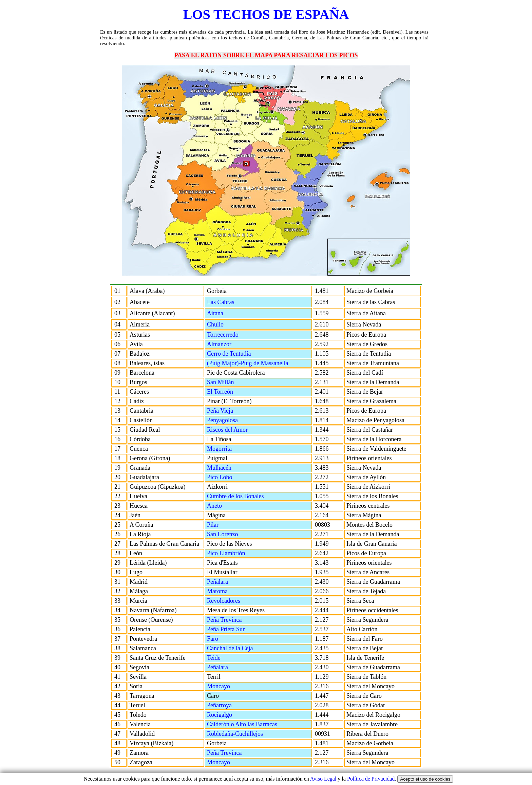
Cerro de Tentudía (229, 354)
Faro (229, 639)
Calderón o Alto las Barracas (247, 724)
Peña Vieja (230, 411)
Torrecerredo (228, 335)
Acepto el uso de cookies (425, 779)
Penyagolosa (232, 420)
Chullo (231, 324)
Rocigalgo (236, 715)
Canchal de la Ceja (240, 648)
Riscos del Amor (237, 430)
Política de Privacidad (371, 779)
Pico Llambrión (236, 553)
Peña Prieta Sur (236, 629)
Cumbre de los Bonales (245, 496)
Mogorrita (229, 449)
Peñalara (234, 582)
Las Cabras (234, 302)
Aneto (231, 506)
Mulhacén (229, 468)
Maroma (234, 591)
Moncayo (235, 686)
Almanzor (237, 344)
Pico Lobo (230, 477)
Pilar (230, 525)
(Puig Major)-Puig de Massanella (248, 363)
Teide (231, 658)
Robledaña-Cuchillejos (245, 734)
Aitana (231, 313)
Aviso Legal (323, 779)
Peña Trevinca (234, 620)
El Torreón (230, 392)
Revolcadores (240, 601)
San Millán (233, 382)
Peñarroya (236, 705)
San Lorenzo (239, 534)
